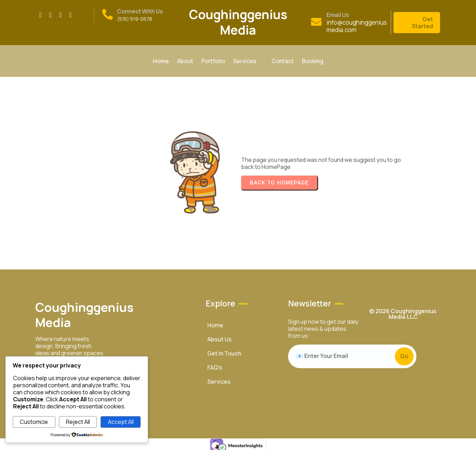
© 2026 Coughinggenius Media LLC (403, 309)
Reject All (78, 422)
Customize (34, 422)
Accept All (121, 422)
